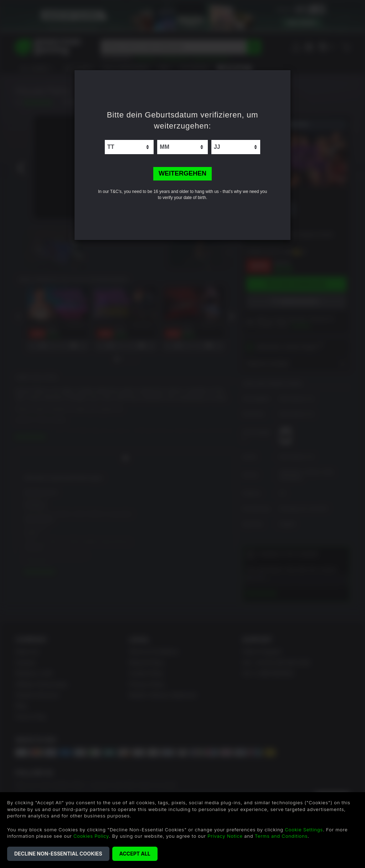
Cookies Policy (91, 836)
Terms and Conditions (281, 836)
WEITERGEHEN (182, 173)
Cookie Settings (304, 830)
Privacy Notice (225, 836)
